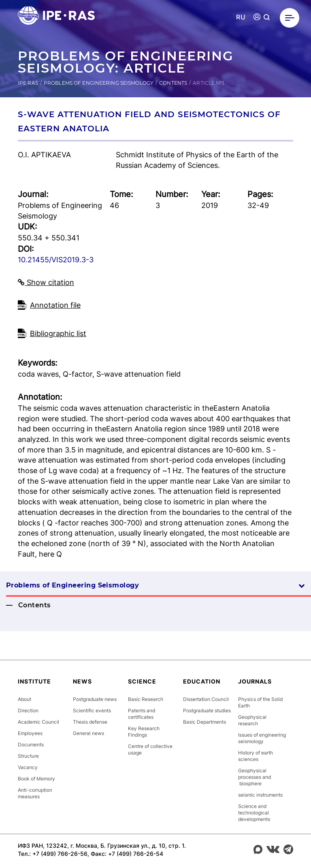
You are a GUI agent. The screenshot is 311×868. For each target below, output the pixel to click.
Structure (28, 756)
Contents (173, 83)
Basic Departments (204, 722)
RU (241, 17)
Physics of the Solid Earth (260, 702)
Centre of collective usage (150, 749)
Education (202, 681)
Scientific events (92, 710)
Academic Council (38, 722)
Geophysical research (252, 720)
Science (142, 681)
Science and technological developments (254, 813)
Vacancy (28, 767)
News (82, 681)
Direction (28, 710)
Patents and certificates (142, 714)
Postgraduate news (95, 699)
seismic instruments (260, 795)
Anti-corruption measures (35, 793)
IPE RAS (28, 83)
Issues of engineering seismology (262, 738)
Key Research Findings (144, 732)
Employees (30, 733)
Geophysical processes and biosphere (255, 777)
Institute (34, 681)
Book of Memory (36, 779)
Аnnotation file (55, 305)
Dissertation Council (206, 699)
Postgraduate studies (207, 710)
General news (88, 733)
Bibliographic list (58, 333)
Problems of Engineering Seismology (99, 83)
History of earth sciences (256, 756)
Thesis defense (90, 722)
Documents (31, 745)
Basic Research (146, 699)
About (24, 699)
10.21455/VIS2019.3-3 (56, 260)
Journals (255, 681)
